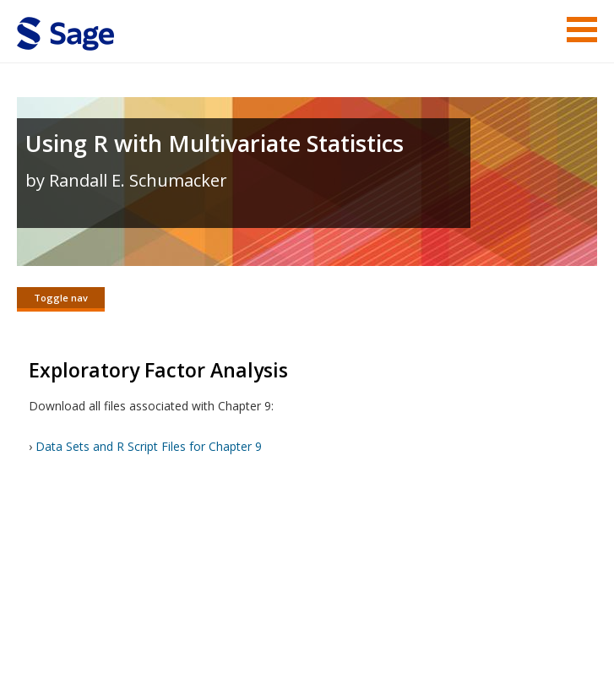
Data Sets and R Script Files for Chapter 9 (149, 448)
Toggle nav (61, 298)
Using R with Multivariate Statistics (215, 143)
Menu (582, 30)
